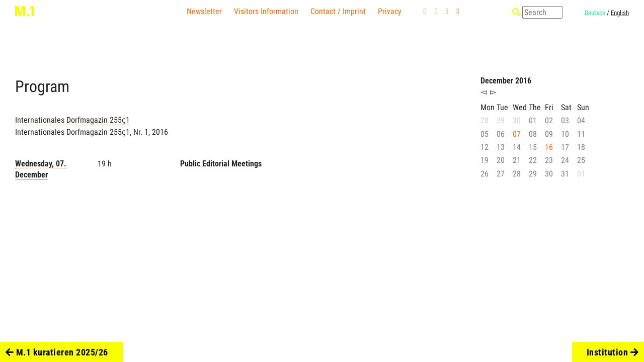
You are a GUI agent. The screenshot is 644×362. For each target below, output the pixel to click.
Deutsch (595, 13)
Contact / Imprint (338, 11)
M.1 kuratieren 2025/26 (57, 352)
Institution (613, 352)
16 (549, 147)
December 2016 (506, 81)
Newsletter (204, 11)
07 (517, 134)
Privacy (390, 11)
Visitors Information (266, 11)
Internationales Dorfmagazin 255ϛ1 (72, 120)
